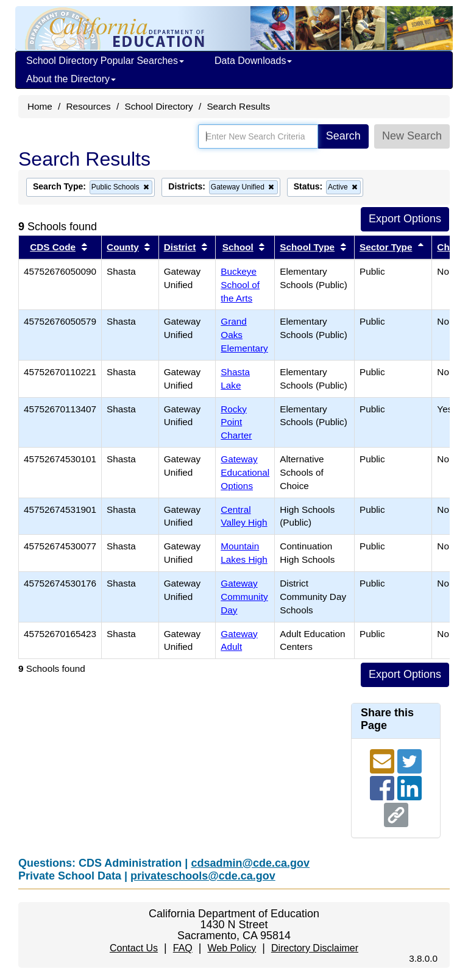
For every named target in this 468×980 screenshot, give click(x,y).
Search (343, 136)
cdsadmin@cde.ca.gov (250, 863)
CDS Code (53, 247)
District (180, 247)
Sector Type (386, 247)
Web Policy (232, 948)
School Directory (158, 106)
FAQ (183, 948)
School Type (307, 247)
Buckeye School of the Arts (240, 285)
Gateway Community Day (244, 597)
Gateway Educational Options (245, 472)
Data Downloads (253, 61)
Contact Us (134, 948)
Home (40, 106)
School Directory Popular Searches (105, 61)
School (238, 247)
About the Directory (71, 79)
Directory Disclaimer (315, 948)
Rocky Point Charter (236, 422)
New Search (412, 136)
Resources (89, 106)
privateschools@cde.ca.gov (203, 876)
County (123, 247)
